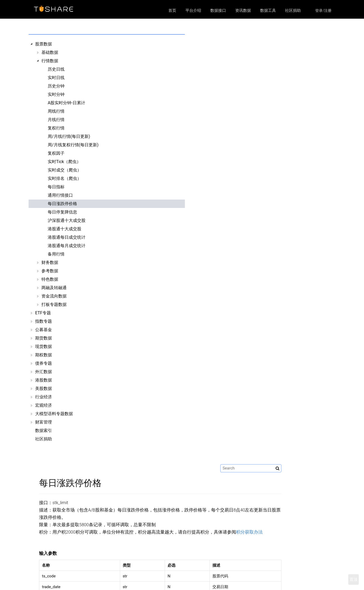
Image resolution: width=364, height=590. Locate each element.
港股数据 (44, 380)
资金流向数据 (54, 296)
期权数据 (44, 355)
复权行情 (56, 128)
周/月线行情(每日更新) (69, 136)
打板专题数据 (54, 304)
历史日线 (56, 69)
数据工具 (268, 11)
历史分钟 (56, 86)
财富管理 (44, 422)
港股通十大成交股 (65, 229)
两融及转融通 (54, 288)
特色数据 (50, 279)
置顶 (354, 579)
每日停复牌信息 (62, 212)
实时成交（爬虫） (65, 170)
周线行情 (56, 111)
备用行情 (56, 254)
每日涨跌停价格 (62, 204)
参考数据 (50, 271)
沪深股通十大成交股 (67, 220)
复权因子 (56, 153)
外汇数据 (44, 372)
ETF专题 (43, 313)
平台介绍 (193, 11)
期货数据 (44, 338)
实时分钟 (56, 94)
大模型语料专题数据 (54, 414)
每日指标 (56, 187)
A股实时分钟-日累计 (66, 103)
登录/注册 (323, 11)
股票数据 (44, 44)
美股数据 (44, 388)
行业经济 (44, 397)
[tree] (67, 242)
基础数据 (50, 52)
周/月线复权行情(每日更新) (73, 145)
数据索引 (44, 430)
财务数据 (50, 262)
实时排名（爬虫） (65, 178)
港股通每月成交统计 (67, 246)
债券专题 (44, 363)
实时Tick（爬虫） (64, 162)
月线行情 (56, 120)
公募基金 (44, 330)
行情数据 (50, 61)
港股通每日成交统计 (67, 237)
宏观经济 (44, 405)
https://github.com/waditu (271, 582)
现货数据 (44, 346)
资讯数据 (243, 11)
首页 (172, 11)
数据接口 (218, 11)
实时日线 (56, 78)
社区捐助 (293, 11)
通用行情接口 (60, 195)
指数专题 (44, 321)
